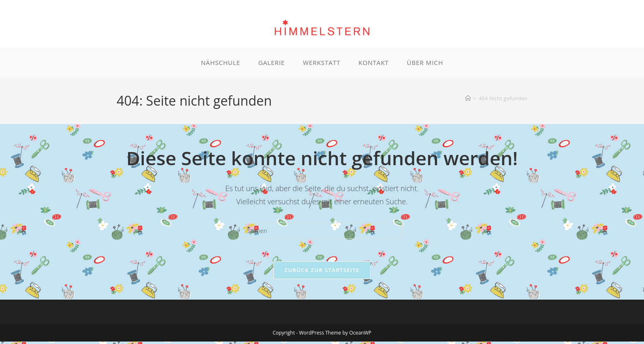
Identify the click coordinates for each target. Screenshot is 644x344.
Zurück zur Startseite (322, 272)
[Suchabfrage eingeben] (322, 231)
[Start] (468, 98)
